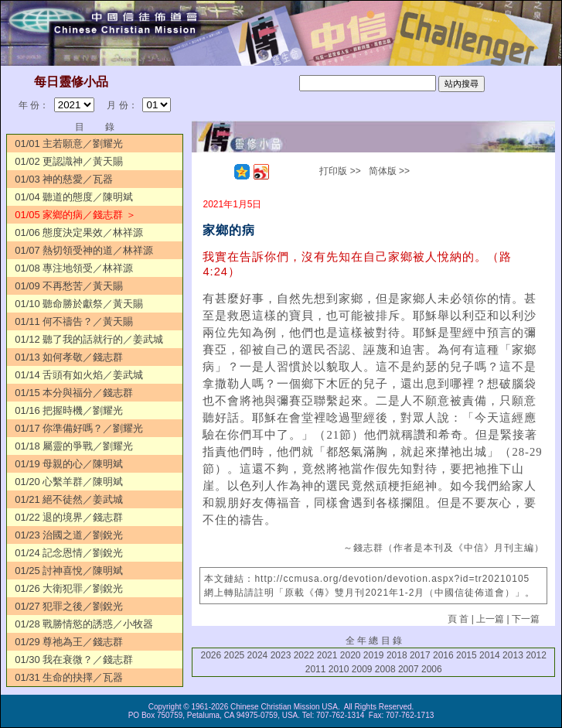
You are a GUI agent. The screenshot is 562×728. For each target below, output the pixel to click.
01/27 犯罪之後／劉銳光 (69, 606)
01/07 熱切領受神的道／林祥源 (84, 250)
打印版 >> (340, 171)
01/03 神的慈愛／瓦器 (64, 179)
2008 (385, 669)
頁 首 (458, 619)
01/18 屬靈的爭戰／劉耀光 (74, 446)
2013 (513, 655)
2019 (374, 655)
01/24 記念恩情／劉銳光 (69, 553)
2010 (339, 669)
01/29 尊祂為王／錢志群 (69, 642)
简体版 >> (389, 171)
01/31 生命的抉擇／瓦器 (69, 677)
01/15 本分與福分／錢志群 (74, 393)
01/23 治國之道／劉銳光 (69, 535)
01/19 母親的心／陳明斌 (69, 464)
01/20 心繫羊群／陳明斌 (69, 482)
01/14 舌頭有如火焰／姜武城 (79, 375)
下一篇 (526, 619)
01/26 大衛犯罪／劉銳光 (69, 588)
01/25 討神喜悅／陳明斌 (69, 571)
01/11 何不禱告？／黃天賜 (74, 321)
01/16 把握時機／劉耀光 (69, 410)
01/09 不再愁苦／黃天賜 (69, 286)
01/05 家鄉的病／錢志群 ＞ (75, 215)
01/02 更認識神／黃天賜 (69, 161)
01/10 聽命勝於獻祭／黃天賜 (79, 304)
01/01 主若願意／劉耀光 (69, 144)
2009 (362, 669)
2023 (281, 655)
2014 (490, 655)
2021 (327, 655)
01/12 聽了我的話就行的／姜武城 (89, 339)
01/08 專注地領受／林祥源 (74, 268)
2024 (258, 655)
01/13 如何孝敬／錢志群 (69, 357)
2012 (536, 655)
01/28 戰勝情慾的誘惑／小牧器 (84, 624)
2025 (235, 655)
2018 (397, 655)
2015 (467, 655)
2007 (409, 669)
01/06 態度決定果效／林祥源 (79, 232)
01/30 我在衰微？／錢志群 (74, 660)
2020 (351, 655)
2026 (211, 655)
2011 (316, 669)
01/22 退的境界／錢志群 (69, 517)
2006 (432, 669)
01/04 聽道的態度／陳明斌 (74, 197)
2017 (420, 655)
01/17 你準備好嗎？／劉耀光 (79, 428)
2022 (304, 655)
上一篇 (490, 619)
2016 (443, 655)
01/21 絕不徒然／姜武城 (69, 499)
